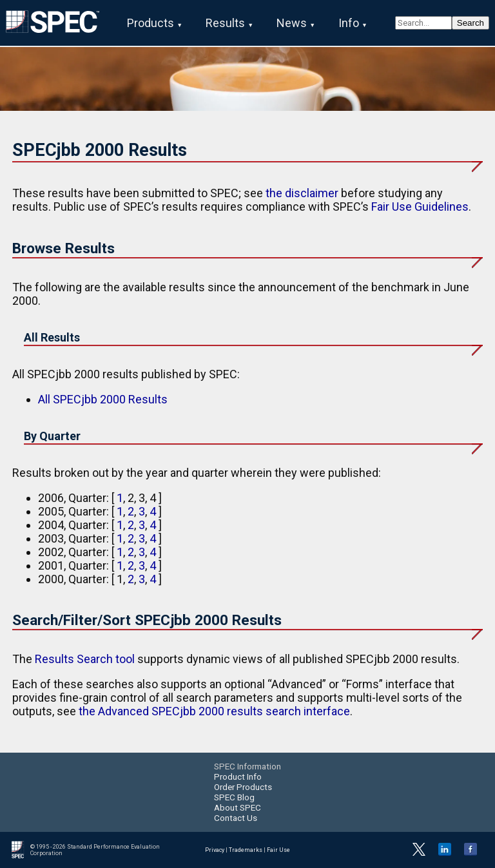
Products (150, 23)
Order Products (243, 787)
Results (225, 23)
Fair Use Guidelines (420, 207)
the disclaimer (302, 193)
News (292, 23)
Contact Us (236, 818)
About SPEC (238, 807)
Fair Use (278, 850)
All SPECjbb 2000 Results (103, 399)
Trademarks (246, 850)
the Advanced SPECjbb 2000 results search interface (214, 711)
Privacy (215, 850)
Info (349, 23)
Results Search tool (85, 659)
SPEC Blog (234, 797)
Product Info (238, 776)
